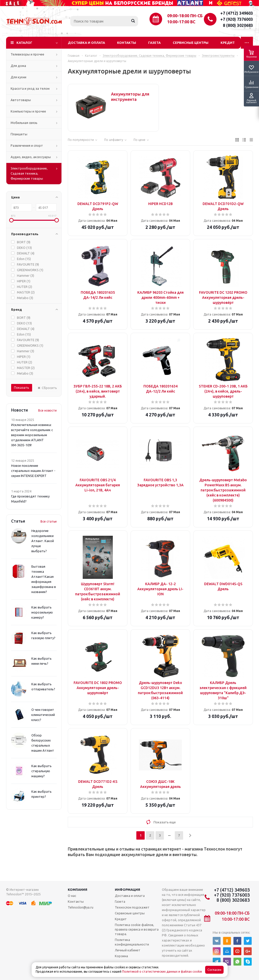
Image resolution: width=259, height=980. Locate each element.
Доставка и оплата (86, 43)
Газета (154, 43)
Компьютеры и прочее (28, 111)
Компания (78, 890)
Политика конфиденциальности (132, 942)
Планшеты (19, 134)
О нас (72, 896)
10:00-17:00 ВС (181, 22)
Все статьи (49, 521)
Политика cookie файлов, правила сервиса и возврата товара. (137, 929)
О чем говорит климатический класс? (43, 715)
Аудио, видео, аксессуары (31, 157)
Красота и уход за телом (30, 88)
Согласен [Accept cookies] (214, 970)
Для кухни (18, 77)
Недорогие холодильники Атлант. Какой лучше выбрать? (43, 541)
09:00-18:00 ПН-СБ (185, 16)
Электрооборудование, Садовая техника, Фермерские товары (29, 173)
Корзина (121, 956)
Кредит (228, 43)
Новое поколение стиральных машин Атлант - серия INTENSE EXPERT (33, 471)
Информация (127, 890)
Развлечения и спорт (27, 145)
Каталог (24, 43)
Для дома (18, 66)
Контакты (127, 43)
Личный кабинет (128, 950)
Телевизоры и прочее (27, 54)
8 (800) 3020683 (238, 25)
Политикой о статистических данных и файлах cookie (162, 972)
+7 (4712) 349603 (237, 13)
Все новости (47, 410)
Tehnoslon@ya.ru (81, 907)
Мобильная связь (24, 123)
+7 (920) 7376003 (237, 19)
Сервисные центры (191, 43)
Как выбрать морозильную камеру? (42, 612)
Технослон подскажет (132, 907)
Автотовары (21, 100)
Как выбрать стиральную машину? (41, 771)
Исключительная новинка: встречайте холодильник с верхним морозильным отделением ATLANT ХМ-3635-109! (32, 435)
